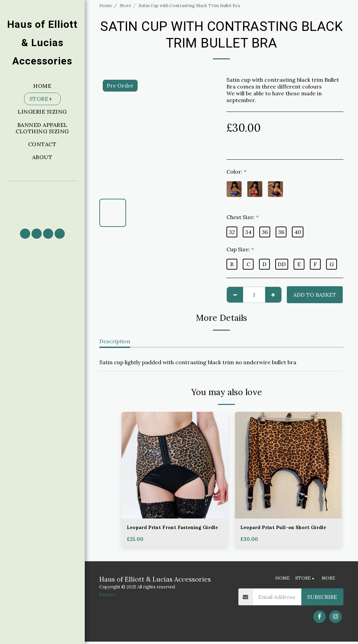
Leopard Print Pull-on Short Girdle (279, 532)
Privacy (107, 597)
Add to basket (315, 295)
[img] (175, 465)
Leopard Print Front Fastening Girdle (169, 532)
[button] (42, 202)
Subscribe (322, 599)
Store (125, 6)
